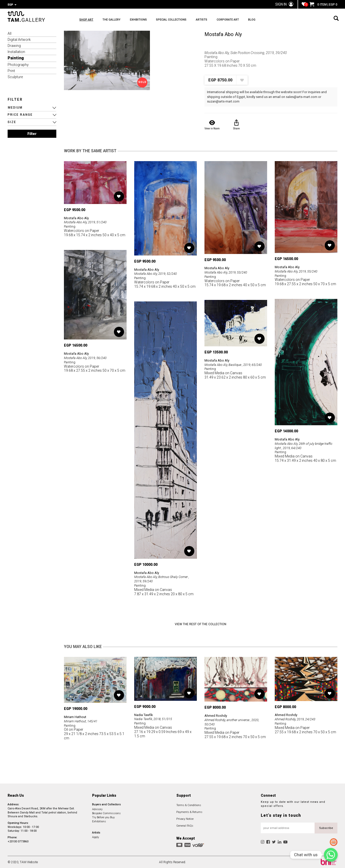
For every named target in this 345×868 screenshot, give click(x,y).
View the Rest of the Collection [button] (201, 624)
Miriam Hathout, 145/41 (82, 721)
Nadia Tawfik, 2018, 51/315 (155, 718)
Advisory (97, 809)
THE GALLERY (120, 20)
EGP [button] (12, 5)
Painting (16, 57)
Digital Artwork (19, 39)
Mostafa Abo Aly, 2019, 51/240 (87, 222)
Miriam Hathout (76, 716)
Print (11, 70)
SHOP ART (86, 20)
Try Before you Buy (103, 817)
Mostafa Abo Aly (223, 34)
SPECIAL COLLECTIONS (196, 20)
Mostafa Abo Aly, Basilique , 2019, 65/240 (236, 364)
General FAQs (185, 825)
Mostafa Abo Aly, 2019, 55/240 (298, 271)
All (10, 33)
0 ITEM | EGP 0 (323, 5)
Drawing (14, 45)
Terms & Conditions (189, 805)
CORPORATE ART (269, 20)
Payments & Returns (189, 812)
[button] (32, 107)
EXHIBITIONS (155, 20)
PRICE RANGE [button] (20, 114)
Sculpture (15, 76)
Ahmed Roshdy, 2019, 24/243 (297, 719)
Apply (96, 837)
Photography (18, 64)
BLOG (301, 20)
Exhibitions (99, 821)
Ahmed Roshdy (217, 715)
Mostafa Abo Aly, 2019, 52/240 (158, 273)
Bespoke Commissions (106, 813)
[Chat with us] (331, 855)
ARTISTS (235, 20)
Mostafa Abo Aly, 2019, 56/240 (87, 357)
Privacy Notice (185, 818)
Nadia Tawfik (144, 714)
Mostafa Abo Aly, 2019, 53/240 (228, 272)
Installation (16, 51)
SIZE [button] (12, 122)
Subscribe (326, 828)
